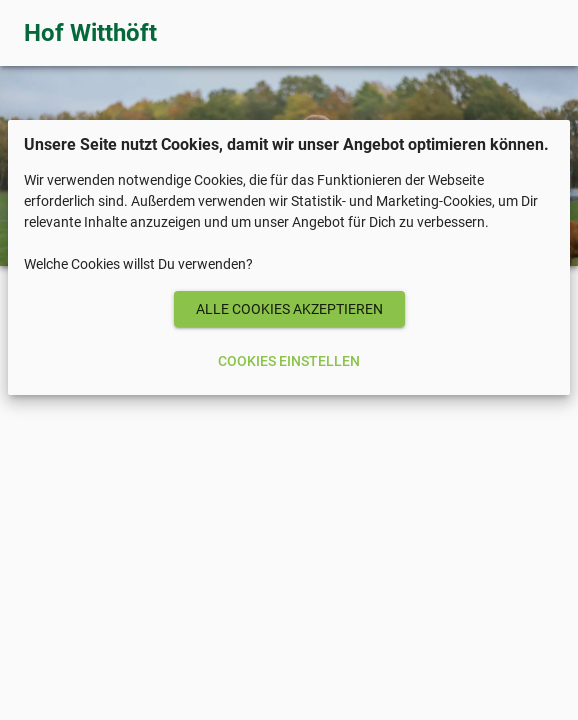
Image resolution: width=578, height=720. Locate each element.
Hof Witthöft (90, 33)
